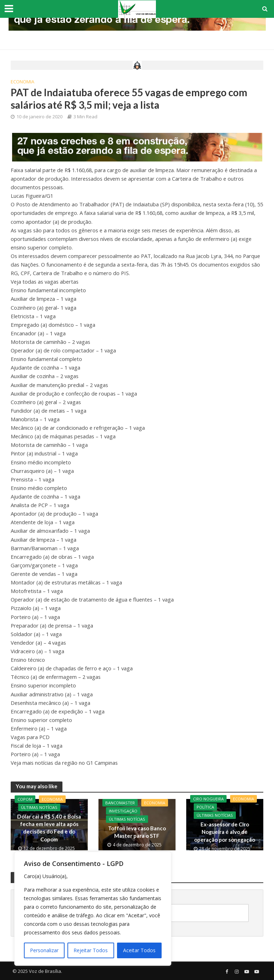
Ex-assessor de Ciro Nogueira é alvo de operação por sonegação (225, 832)
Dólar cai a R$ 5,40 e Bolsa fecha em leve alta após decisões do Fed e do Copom (49, 828)
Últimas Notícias (39, 807)
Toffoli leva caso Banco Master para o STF (137, 832)
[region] (93, 909)
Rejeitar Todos (91, 950)
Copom (25, 799)
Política (205, 807)
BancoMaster (120, 803)
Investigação (123, 811)
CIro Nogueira (208, 799)
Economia (22, 82)
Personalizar (44, 950)
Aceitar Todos (139, 950)
